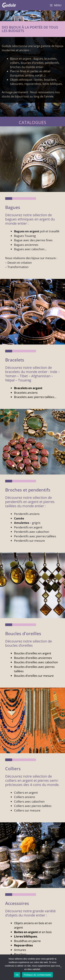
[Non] (61, 967)
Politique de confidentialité (37, 975)
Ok (17, 975)
